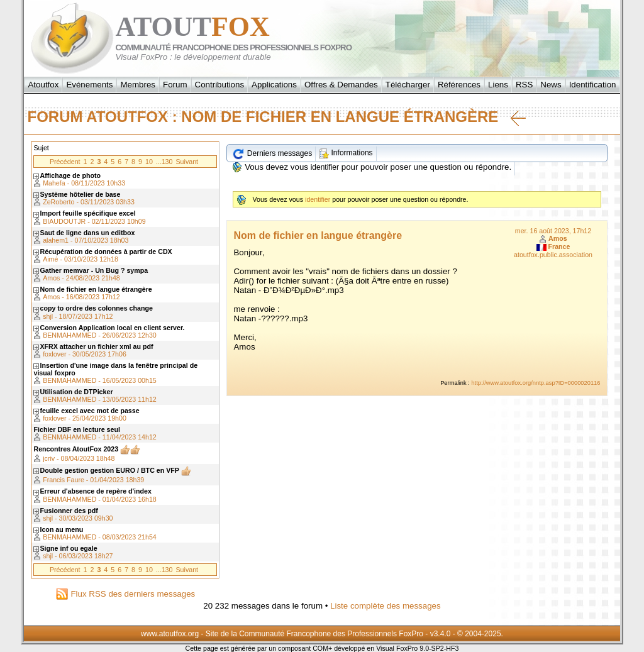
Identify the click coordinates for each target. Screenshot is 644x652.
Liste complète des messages (386, 606)
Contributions (220, 85)
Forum (175, 85)
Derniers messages (272, 153)
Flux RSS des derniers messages (125, 594)
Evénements (89, 85)
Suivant (187, 162)
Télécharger (408, 85)
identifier (325, 167)
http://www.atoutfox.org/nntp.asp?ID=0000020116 (536, 383)
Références (459, 85)
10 (149, 162)
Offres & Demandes (341, 85)
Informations (346, 153)
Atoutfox (43, 85)
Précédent (65, 162)
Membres (138, 85)
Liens (498, 85)
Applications (274, 85)
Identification (593, 85)
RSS (524, 85)
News (551, 85)
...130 (164, 162)
